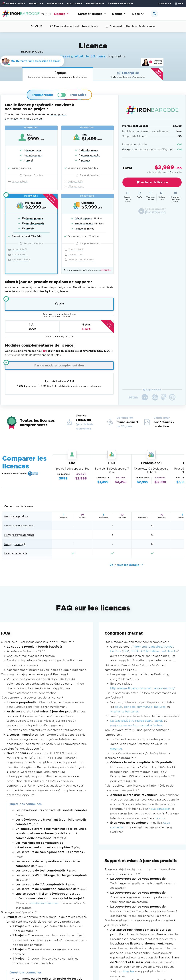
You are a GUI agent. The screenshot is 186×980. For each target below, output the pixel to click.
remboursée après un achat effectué (136, 725)
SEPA (135, 651)
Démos (119, 14)
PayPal (168, 646)
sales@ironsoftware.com (44, 903)
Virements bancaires (148, 646)
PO (126, 651)
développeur (33, 150)
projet (29, 160)
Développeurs (83, 218)
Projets (79, 229)
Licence (62, 14)
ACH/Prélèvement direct (158, 651)
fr (178, 4)
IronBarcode (43, 95)
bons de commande (138, 707)
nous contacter (159, 809)
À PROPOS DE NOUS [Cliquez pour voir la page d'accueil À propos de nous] (119, 4)
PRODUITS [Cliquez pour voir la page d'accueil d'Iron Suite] (35, 4)
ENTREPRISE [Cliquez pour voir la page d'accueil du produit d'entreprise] (54, 4)
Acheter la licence (152, 182)
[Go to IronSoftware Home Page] (14, 4)
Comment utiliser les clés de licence (130, 26)
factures (160, 707)
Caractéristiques (92, 14)
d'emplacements (15, 119)
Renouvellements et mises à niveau (74, 26)
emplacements (90, 155)
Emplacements (84, 224)
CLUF (37, 26)
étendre (128, 971)
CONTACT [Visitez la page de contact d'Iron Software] (163, 4)
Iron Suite (78, 95)
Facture (116, 651)
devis (119, 707)
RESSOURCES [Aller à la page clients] (94, 4)
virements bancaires (124, 711)
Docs (138, 14)
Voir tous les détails (126, 565)
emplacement (34, 155)
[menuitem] (37, 4)
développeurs (58, 114)
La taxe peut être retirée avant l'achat (137, 721)
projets (38, 119)
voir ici (160, 818)
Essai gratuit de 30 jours (83, 56)
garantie (116, 748)
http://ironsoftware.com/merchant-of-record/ (143, 688)
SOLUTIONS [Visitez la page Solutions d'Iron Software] (74, 4)
